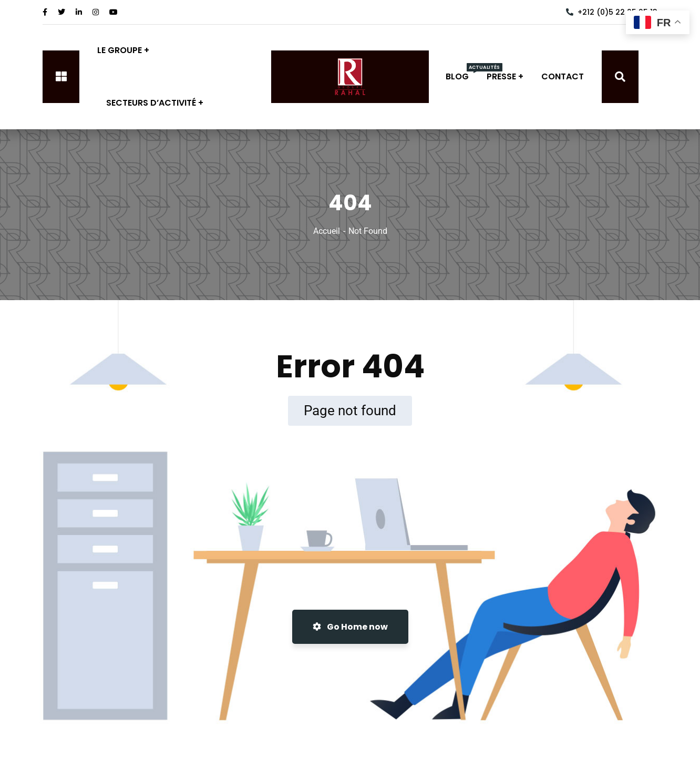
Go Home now (350, 627)
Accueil (327, 231)
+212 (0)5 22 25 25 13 (612, 12)
